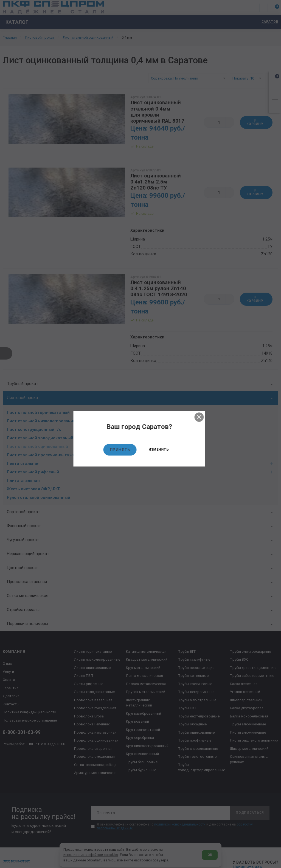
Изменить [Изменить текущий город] (160, 450)
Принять (121, 450)
